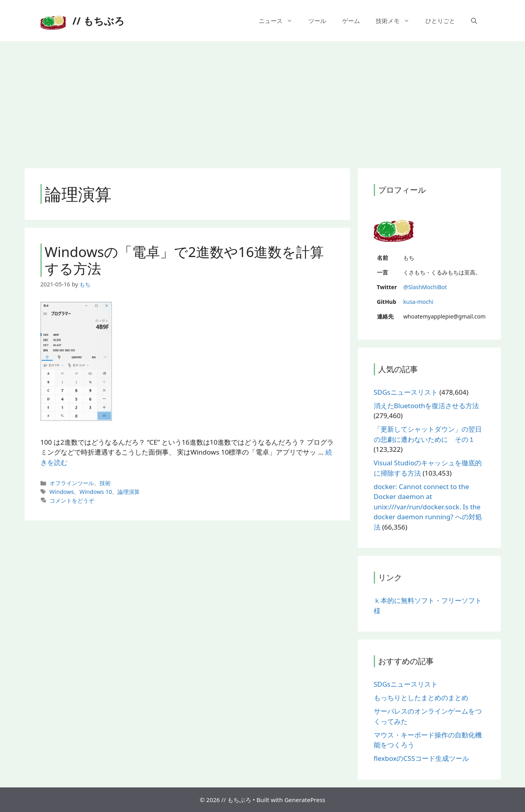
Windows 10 (96, 492)
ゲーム (351, 21)
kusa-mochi (418, 302)
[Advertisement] (263, 101)
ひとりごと (440, 21)
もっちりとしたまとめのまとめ (421, 698)
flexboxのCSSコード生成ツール (421, 758)
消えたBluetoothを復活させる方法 (427, 406)
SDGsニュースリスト (406, 392)
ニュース (280, 21)
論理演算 (129, 492)
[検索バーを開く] (474, 21)
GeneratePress (305, 800)
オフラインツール (72, 483)
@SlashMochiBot (425, 287)
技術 (105, 483)
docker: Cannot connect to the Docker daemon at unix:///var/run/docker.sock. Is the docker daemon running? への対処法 (428, 507)
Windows (62, 492)
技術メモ (397, 21)
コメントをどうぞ (72, 500)
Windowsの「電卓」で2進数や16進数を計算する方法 (185, 260)
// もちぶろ (99, 21)
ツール (317, 21)
